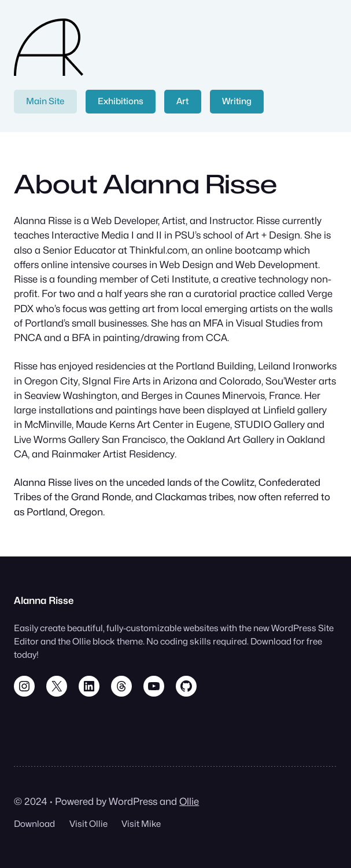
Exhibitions (121, 101)
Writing (237, 101)
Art (182, 101)
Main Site (45, 101)
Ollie (189, 801)
